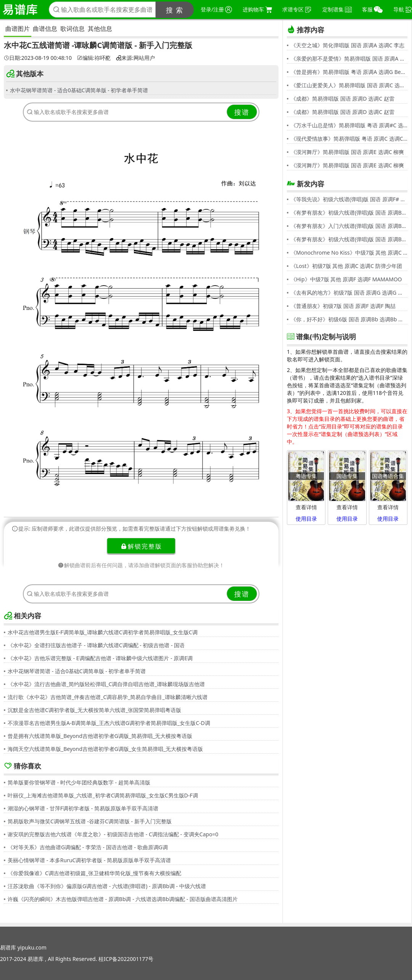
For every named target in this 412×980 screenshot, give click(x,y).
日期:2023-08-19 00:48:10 (38, 58)
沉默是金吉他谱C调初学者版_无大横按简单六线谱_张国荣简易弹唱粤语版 (94, 710)
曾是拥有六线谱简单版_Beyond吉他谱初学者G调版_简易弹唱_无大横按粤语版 (100, 736)
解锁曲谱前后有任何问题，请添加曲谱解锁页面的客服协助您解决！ (141, 565)
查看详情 (306, 507)
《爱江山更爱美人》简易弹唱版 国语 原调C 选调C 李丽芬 (349, 85)
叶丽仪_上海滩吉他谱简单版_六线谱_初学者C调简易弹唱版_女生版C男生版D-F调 (103, 795)
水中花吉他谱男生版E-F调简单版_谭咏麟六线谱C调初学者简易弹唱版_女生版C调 (103, 632)
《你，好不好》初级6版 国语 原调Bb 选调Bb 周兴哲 (349, 319)
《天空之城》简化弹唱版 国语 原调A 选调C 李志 (348, 45)
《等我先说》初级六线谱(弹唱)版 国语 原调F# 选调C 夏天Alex (349, 199)
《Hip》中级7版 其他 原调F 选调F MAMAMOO (346, 279)
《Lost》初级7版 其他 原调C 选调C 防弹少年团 (346, 266)
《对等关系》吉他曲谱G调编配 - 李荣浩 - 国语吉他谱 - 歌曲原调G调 (88, 847)
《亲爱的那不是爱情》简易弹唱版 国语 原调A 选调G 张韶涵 (349, 59)
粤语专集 (306, 476)
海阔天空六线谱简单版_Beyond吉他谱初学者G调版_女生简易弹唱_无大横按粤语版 (105, 749)
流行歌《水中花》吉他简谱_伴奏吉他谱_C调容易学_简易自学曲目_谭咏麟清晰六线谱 (108, 697)
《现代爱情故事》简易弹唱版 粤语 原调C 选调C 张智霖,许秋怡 (349, 139)
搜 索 (175, 10)
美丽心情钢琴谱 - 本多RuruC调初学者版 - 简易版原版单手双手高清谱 (89, 860)
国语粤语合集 (388, 476)
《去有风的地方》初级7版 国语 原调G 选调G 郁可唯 (349, 293)
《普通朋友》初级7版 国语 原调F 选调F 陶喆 (343, 306)
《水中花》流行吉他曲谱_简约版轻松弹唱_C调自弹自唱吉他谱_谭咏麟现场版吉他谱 (106, 684)
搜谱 (242, 112)
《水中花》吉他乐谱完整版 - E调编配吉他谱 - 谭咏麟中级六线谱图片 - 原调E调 (100, 658)
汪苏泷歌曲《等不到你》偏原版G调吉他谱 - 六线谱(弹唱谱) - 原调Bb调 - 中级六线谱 (107, 886)
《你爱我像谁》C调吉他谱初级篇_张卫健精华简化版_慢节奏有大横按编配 (94, 873)
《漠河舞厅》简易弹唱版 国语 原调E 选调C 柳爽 (347, 152)
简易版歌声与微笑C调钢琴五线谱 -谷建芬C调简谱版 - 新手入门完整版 (90, 821)
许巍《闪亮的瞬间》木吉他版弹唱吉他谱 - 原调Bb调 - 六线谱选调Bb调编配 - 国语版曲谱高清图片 (123, 899)
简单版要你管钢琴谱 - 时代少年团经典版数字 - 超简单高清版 (79, 782)
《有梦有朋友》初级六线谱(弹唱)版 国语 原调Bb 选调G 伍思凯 (349, 213)
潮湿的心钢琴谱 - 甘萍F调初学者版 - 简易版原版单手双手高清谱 (83, 808)
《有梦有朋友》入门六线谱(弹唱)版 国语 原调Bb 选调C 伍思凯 (349, 226)
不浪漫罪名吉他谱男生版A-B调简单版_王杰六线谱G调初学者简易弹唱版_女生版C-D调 (109, 723)
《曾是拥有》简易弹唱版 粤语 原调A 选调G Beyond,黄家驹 (349, 72)
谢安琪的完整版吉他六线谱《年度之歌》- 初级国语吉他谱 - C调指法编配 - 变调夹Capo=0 (113, 834)
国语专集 (347, 476)
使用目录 (306, 519)
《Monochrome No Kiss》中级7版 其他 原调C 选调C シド (349, 253)
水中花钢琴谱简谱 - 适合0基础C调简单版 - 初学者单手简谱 (79, 90)
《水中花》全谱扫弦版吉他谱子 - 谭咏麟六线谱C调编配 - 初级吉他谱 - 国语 (96, 645)
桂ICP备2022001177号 (126, 959)
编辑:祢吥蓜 (94, 58)
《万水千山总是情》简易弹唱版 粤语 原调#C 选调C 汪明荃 (349, 125)
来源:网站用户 (135, 58)
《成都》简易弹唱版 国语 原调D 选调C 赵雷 (343, 99)
